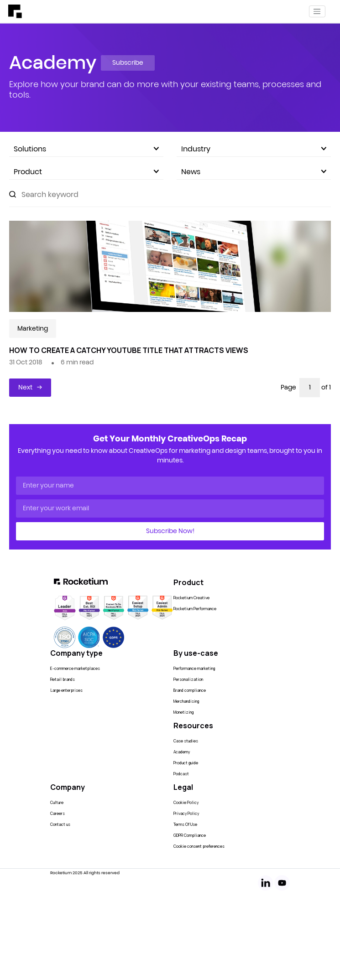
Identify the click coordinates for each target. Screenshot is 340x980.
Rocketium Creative (191, 598)
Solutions (86, 149)
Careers (58, 814)
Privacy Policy (186, 814)
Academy (182, 752)
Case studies (186, 741)
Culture (57, 803)
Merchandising (186, 701)
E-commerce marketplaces (75, 669)
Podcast (181, 774)
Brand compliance (190, 690)
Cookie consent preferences (199, 846)
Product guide (186, 763)
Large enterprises (66, 690)
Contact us (60, 824)
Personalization (188, 679)
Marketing (33, 328)
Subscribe (128, 62)
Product (86, 171)
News (254, 171)
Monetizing (183, 712)
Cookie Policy (186, 803)
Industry (254, 149)
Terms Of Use (185, 824)
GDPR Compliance (190, 835)
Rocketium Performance (195, 609)
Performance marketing (194, 669)
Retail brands (63, 679)
